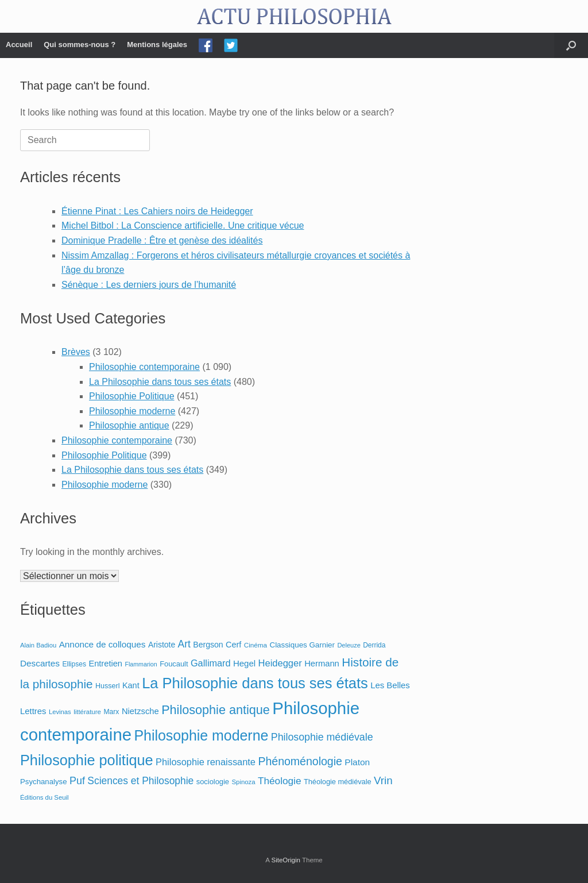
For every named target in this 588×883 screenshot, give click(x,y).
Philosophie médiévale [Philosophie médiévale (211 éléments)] (322, 737)
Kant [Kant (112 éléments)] (131, 685)
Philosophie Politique (132, 396)
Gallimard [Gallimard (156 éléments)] (211, 663)
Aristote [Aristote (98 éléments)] (162, 645)
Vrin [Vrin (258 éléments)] (383, 780)
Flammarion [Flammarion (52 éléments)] (141, 664)
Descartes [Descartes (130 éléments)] (40, 663)
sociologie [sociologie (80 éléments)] (213, 782)
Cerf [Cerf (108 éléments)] (233, 645)
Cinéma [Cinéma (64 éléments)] (256, 645)
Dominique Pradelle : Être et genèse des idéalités (162, 240)
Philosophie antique (129, 425)
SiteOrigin (286, 860)
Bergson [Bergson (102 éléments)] (208, 645)
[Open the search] (571, 45)
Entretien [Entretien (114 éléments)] (105, 664)
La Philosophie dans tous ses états (160, 382)
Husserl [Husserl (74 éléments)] (107, 686)
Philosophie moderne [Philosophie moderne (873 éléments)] (201, 735)
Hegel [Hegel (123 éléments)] (244, 663)
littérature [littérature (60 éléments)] (87, 712)
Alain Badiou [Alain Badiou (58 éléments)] (38, 645)
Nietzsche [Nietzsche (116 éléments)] (140, 711)
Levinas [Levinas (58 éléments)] (60, 712)
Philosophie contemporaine (144, 367)
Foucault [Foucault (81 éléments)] (174, 664)
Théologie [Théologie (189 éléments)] (280, 781)
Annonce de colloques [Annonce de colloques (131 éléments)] (102, 644)
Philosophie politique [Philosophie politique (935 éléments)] (87, 760)
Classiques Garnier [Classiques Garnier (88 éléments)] (302, 645)
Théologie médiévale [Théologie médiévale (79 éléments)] (338, 782)
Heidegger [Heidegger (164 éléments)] (280, 663)
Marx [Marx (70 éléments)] (111, 712)
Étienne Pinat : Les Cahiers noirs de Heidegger (157, 211)
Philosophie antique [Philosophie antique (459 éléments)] (216, 710)
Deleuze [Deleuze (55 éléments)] (349, 645)
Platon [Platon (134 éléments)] (357, 762)
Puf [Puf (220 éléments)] (77, 781)
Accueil (19, 45)
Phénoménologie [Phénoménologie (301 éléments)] (300, 761)
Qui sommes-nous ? (80, 45)
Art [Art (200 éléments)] (184, 644)
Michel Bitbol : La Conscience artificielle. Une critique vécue (183, 225)
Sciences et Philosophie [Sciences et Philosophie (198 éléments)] (140, 781)
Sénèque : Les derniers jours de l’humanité (149, 285)
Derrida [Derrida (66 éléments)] (374, 645)
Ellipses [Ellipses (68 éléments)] (74, 664)
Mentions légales (157, 45)
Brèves (76, 352)
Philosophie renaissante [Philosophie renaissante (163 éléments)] (206, 762)
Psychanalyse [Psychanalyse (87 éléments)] (44, 782)
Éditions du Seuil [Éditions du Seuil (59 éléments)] (45, 797)
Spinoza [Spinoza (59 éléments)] (243, 782)
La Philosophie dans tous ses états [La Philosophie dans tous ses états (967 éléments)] (255, 683)
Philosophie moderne (132, 411)
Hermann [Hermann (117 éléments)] (322, 664)
